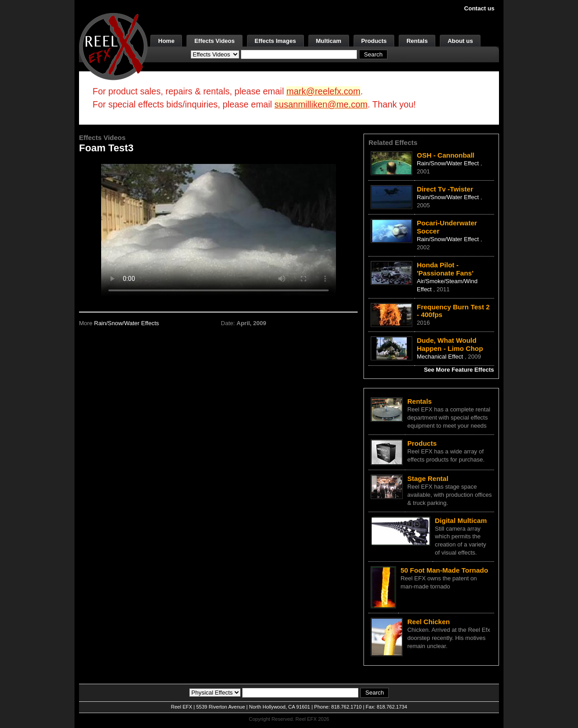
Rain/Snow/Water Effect (449, 163)
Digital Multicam (461, 520)
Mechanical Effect (441, 357)
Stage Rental (428, 478)
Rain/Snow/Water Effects (126, 323)
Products (374, 41)
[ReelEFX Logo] (113, 46)
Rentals (417, 41)
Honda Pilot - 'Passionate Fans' (445, 269)
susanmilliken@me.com (321, 104)
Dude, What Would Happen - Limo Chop (450, 344)
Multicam (329, 41)
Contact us (479, 8)
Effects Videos (214, 41)
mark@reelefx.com (323, 91)
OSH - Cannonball (446, 155)
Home (166, 41)
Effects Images (275, 41)
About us (460, 41)
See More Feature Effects (459, 370)
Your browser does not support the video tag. (219, 230)
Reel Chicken (429, 622)
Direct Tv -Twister (445, 189)
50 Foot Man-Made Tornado (444, 570)
